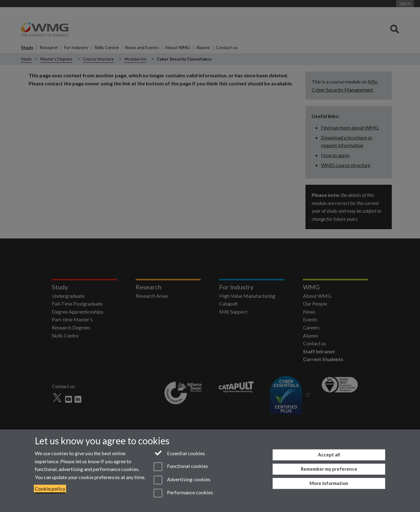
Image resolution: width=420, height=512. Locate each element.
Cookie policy (50, 489)
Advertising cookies (182, 480)
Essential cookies (179, 453)
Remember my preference (329, 469)
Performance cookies (183, 493)
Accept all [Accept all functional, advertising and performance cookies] (329, 455)
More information (329, 483)
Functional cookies (181, 467)
